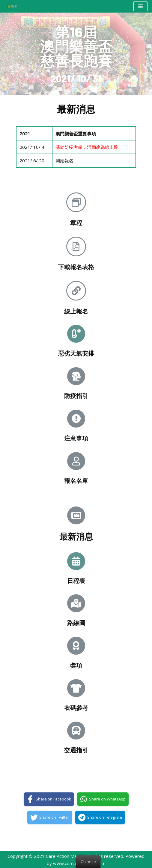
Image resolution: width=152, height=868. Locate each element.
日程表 (76, 581)
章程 (76, 223)
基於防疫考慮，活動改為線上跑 (87, 147)
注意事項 (76, 438)
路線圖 (76, 623)
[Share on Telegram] (100, 817)
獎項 (76, 665)
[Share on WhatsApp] (103, 799)
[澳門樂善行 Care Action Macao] (11, 6)
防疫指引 (76, 396)
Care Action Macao (65, 856)
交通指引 (76, 750)
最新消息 (76, 536)
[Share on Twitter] (50, 817)
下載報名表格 (76, 267)
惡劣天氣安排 (76, 353)
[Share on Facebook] (49, 799)
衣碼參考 (76, 708)
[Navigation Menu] (140, 6)
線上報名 (76, 311)
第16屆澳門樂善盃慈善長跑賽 (76, 46)
